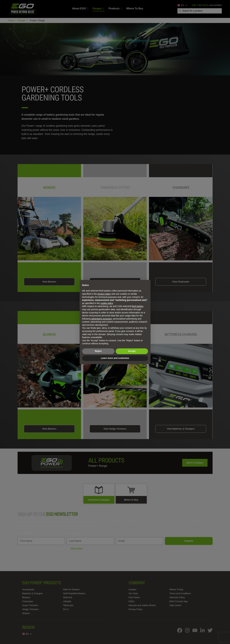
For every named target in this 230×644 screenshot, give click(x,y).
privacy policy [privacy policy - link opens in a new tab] (104, 294)
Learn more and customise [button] (115, 358)
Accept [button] (132, 351)
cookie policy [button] (107, 303)
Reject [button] (98, 351)
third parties (137, 306)
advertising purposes (102, 319)
